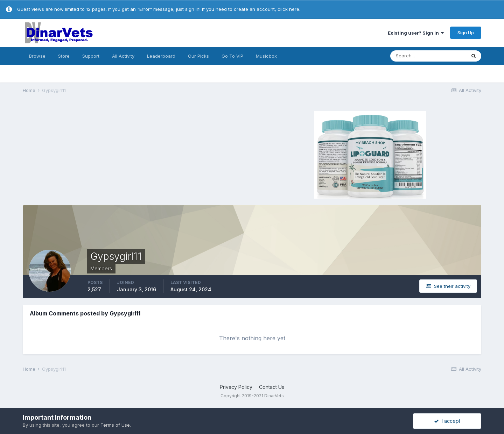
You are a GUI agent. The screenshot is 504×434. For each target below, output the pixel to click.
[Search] (428, 56)
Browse (37, 56)
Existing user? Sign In (416, 33)
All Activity (123, 56)
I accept (447, 421)
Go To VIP (232, 56)
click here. (289, 9)
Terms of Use (115, 425)
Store (64, 56)
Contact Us (272, 387)
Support (91, 56)
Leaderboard (161, 56)
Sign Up (466, 33)
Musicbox (266, 56)
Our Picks (198, 56)
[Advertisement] (136, 154)
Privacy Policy (236, 387)
